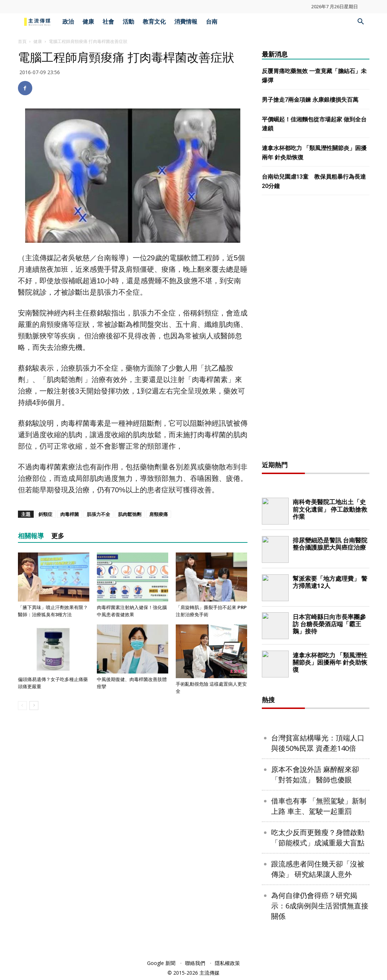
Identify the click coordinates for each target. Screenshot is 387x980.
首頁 (22, 41)
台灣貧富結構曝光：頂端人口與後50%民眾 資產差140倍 (318, 743)
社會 (108, 22)
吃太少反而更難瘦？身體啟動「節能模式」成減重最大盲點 (318, 837)
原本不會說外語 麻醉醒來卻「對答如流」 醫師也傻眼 (315, 774)
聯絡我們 (195, 963)
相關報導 (31, 536)
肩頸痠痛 (159, 514)
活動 (128, 22)
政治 (68, 22)
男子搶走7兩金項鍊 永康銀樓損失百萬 (310, 100)
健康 (88, 22)
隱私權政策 (227, 963)
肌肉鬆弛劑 (130, 514)
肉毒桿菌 (70, 514)
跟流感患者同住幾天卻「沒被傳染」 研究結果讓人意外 (318, 869)
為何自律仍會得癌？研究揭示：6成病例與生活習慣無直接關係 (320, 906)
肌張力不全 (98, 514)
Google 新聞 (161, 963)
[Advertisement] (316, 330)
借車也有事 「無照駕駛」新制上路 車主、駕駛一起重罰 (319, 806)
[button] (361, 22)
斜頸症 (45, 514)
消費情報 (186, 22)
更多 (58, 536)
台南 (212, 22)
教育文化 (154, 22)
